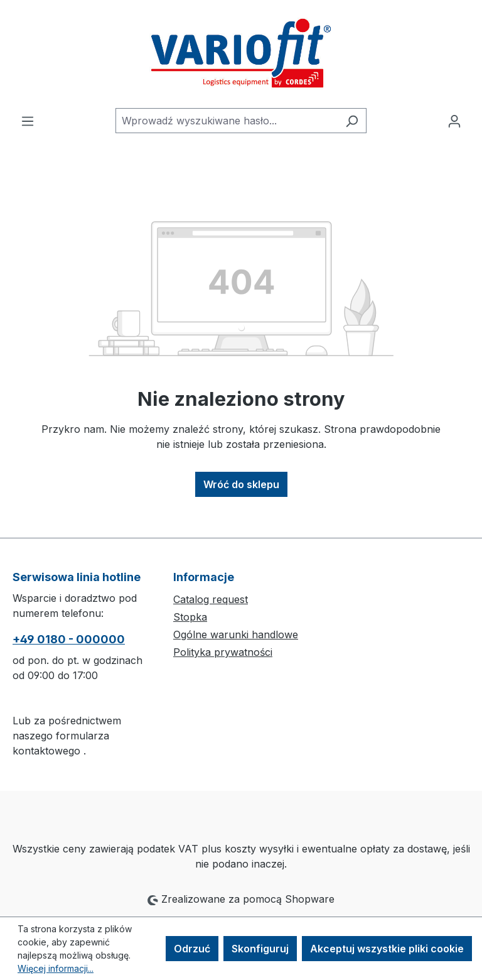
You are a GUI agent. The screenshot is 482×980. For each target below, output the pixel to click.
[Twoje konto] (454, 121)
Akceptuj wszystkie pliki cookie (387, 949)
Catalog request (211, 599)
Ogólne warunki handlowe (236, 634)
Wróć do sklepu (241, 484)
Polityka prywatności (223, 652)
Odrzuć (192, 949)
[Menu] (28, 121)
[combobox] (227, 121)
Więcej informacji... (56, 968)
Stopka (190, 617)
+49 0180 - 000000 (69, 639)
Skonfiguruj (260, 949)
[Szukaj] (352, 121)
